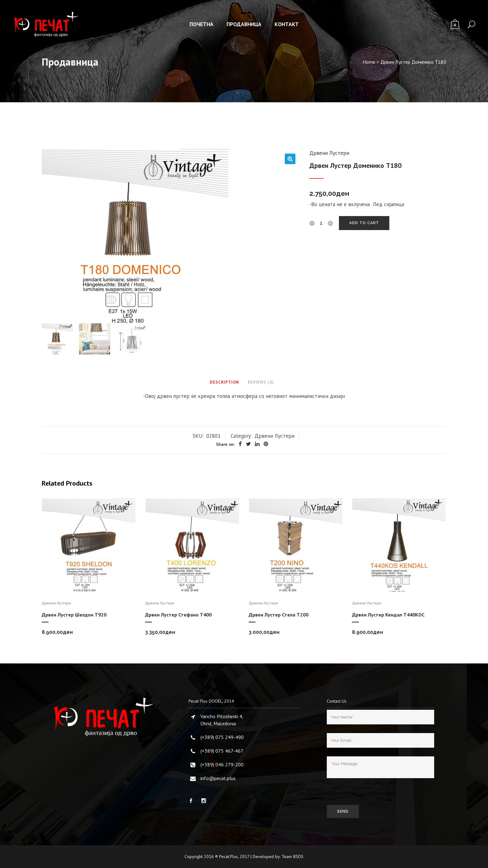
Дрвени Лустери (329, 153)
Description (224, 382)
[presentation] (374, 793)
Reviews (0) (261, 382)
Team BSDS (293, 856)
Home (369, 62)
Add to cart (364, 223)
